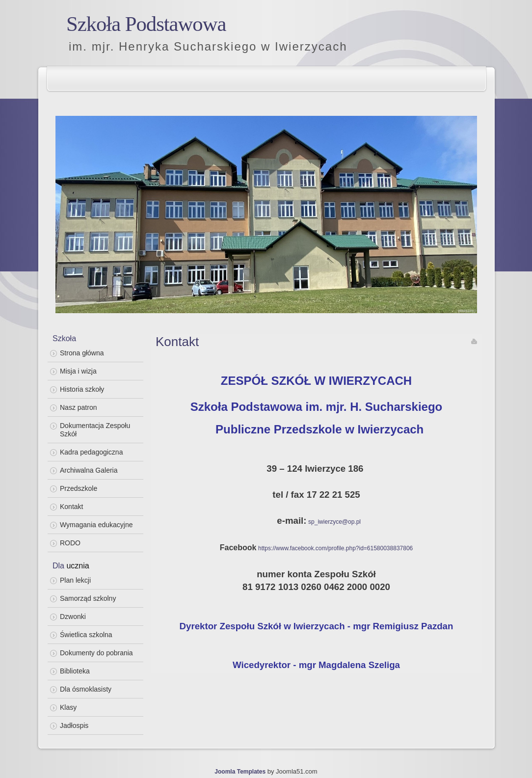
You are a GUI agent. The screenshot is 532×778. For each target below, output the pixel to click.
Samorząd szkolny (88, 598)
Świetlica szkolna (86, 635)
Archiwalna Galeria (89, 470)
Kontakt (71, 507)
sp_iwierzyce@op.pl (334, 522)
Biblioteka (75, 671)
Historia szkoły (82, 389)
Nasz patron (78, 407)
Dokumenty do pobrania (96, 653)
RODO (70, 543)
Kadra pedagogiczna (91, 452)
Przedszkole (79, 488)
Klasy (68, 707)
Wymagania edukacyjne (96, 525)
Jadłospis (74, 725)
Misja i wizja (78, 371)
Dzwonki (73, 617)
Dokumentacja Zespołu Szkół (95, 430)
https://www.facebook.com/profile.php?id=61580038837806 (335, 548)
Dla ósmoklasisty (86, 689)
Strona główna (82, 353)
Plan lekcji (75, 580)
